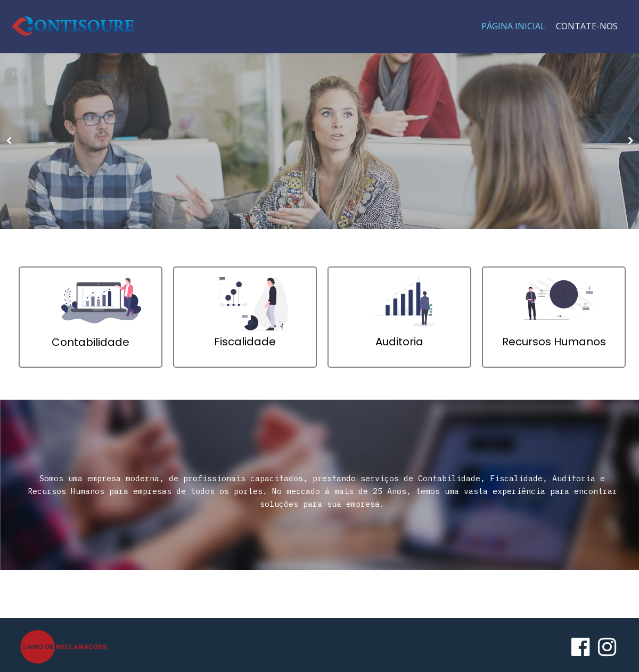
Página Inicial (513, 26)
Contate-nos (587, 26)
